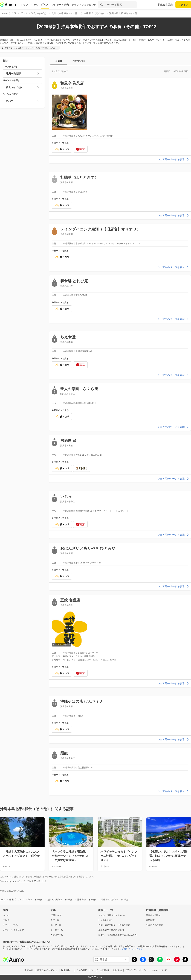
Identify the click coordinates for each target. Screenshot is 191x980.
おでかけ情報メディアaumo (112, 915)
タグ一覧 (55, 920)
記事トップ (56, 915)
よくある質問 (81, 970)
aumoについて (159, 970)
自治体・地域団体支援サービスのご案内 (117, 935)
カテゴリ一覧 (57, 935)
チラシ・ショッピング (84, 5)
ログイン (183, 5)
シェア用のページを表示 (173, 159)
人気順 (59, 61)
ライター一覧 (57, 930)
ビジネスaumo (105, 920)
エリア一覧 (56, 925)
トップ (24, 5)
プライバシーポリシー (137, 970)
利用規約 (117, 970)
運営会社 (29, 970)
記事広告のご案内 (155, 925)
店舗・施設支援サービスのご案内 (114, 925)
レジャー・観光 (60, 5)
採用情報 (66, 970)
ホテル (35, 5)
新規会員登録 (165, 5)
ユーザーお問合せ (100, 970)
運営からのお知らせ (47, 970)
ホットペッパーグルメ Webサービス (29, 881)
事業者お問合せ (154, 915)
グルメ (45, 5)
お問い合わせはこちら (133, 949)
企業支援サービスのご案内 (111, 930)
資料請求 (150, 920)
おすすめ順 (79, 61)
